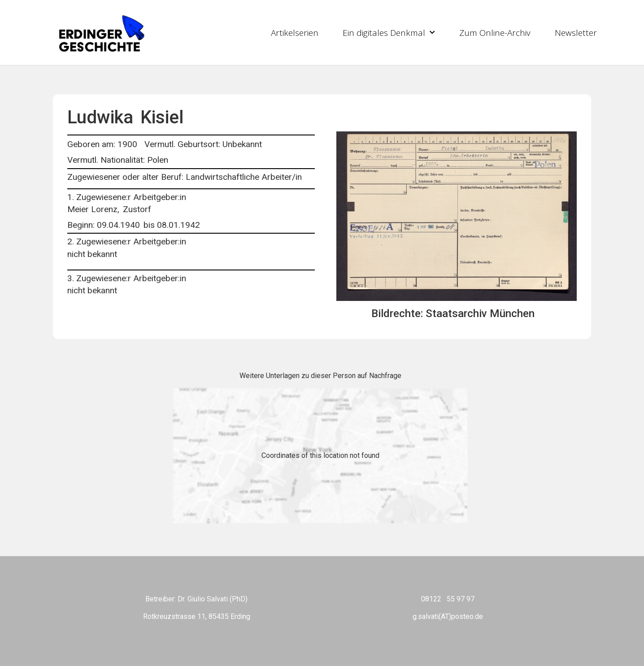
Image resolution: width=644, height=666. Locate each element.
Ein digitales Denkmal (389, 33)
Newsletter (576, 33)
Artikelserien (295, 33)
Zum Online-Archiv (495, 33)
